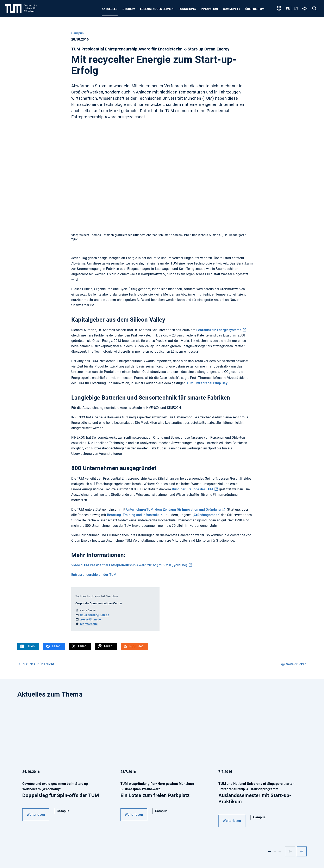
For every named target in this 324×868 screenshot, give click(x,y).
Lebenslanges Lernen (157, 9)
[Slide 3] (280, 851)
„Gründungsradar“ (206, 515)
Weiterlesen (36, 815)
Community (232, 9)
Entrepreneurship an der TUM (94, 575)
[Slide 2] (275, 851)
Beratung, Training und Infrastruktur (135, 515)
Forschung (187, 9)
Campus (77, 33)
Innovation (209, 9)
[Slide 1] (269, 851)
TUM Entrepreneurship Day (207, 383)
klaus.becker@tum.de (94, 615)
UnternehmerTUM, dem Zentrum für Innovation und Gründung (173, 509)
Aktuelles (110, 9)
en (296, 8)
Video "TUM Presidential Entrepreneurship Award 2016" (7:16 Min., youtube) (129, 565)
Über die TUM (255, 9)
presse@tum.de (90, 619)
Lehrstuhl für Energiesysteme (219, 330)
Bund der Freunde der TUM (193, 489)
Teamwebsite (89, 624)
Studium (129, 9)
